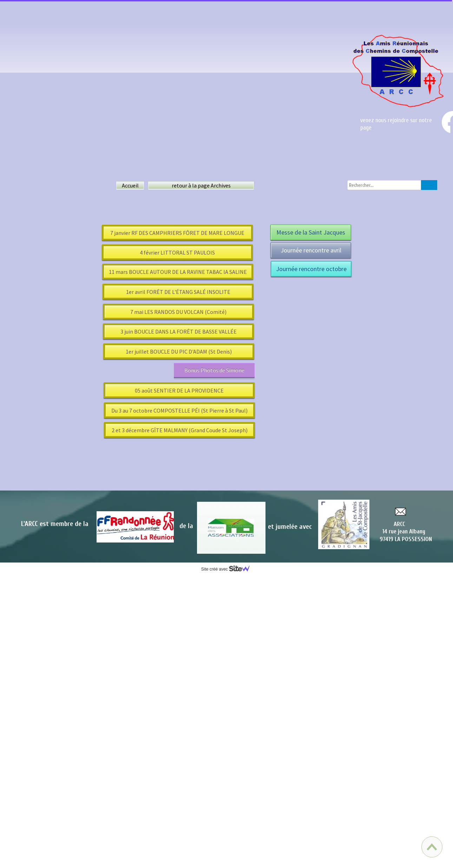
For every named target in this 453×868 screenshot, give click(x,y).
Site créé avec (228, 569)
